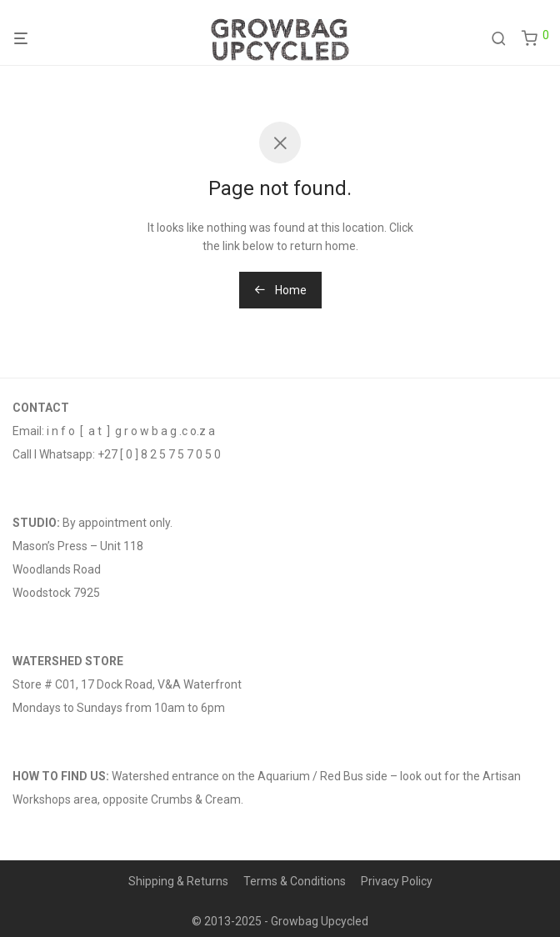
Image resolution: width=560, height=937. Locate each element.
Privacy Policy (397, 881)
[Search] (505, 39)
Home (280, 290)
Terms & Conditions (295, 881)
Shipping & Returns (178, 881)
